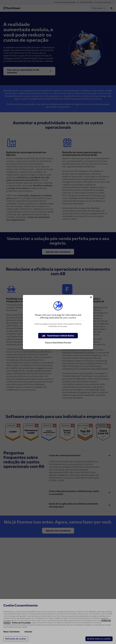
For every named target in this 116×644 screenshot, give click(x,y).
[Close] (91, 297)
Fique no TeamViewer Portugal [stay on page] (58, 342)
